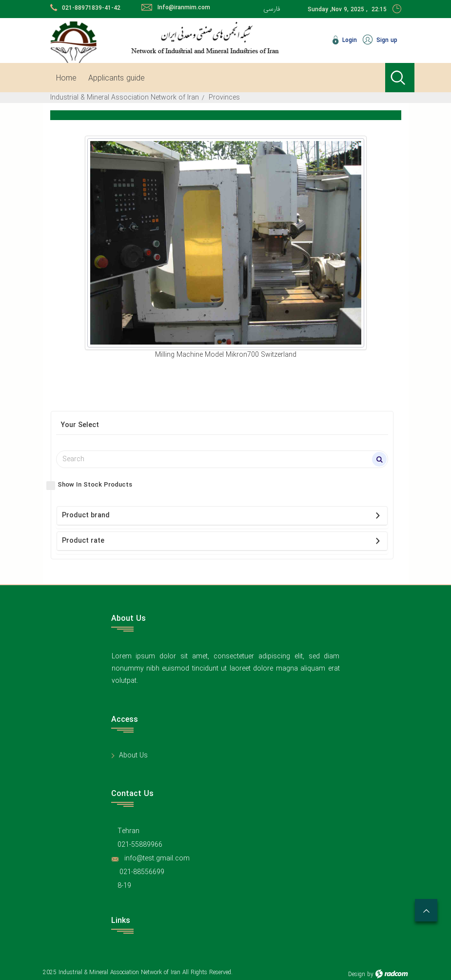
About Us (133, 755)
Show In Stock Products (95, 485)
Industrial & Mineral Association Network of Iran (125, 98)
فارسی (272, 9)
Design (357, 974)
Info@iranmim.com (184, 8)
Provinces (224, 98)
